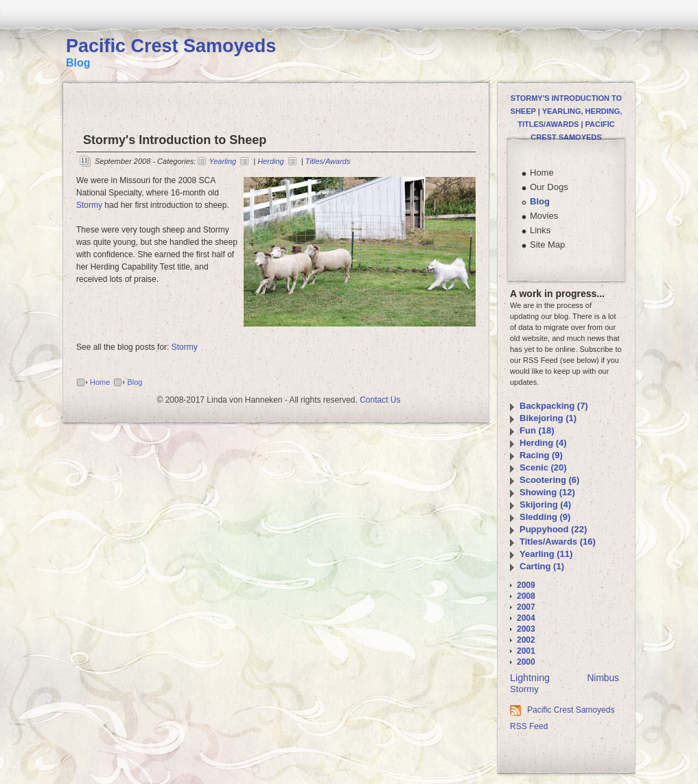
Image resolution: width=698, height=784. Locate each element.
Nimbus (603, 678)
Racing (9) (541, 455)
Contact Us (380, 400)
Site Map (547, 245)
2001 (526, 651)
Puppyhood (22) (553, 529)
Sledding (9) (545, 517)
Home (100, 382)
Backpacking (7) (554, 406)
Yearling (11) (546, 554)
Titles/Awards (328, 161)
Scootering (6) (549, 480)
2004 (526, 618)
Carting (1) (542, 566)
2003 (526, 629)
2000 (526, 662)
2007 (526, 607)
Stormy (89, 205)
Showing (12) (547, 492)
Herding (271, 161)
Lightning (530, 678)
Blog (135, 382)
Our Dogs (549, 187)
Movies (544, 216)
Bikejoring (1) (548, 418)
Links (540, 230)
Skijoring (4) (545, 504)
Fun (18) (537, 430)
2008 (526, 596)
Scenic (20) (543, 467)
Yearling (222, 161)
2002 (526, 640)
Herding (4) (543, 443)
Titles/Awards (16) (558, 542)
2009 (526, 585)
